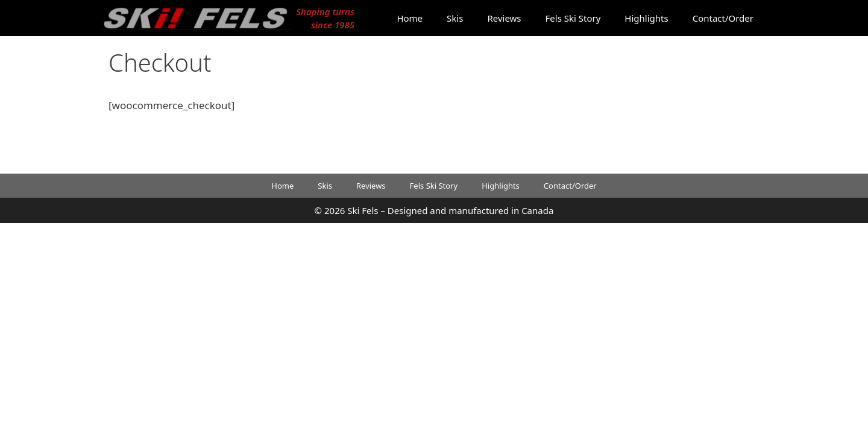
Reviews (504, 18)
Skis (455, 18)
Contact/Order (723, 18)
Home (410, 18)
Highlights (646, 18)
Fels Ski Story (573, 18)
